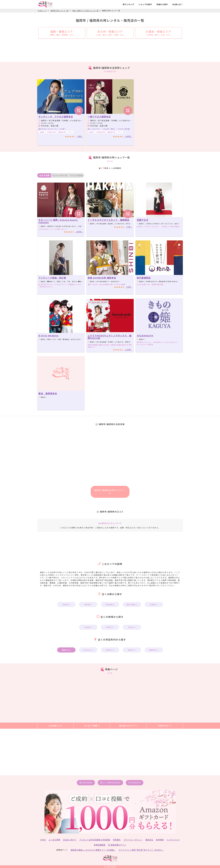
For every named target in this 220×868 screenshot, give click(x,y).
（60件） (128, 136)
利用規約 (117, 840)
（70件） (128, 349)
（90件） (79, 232)
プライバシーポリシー (133, 840)
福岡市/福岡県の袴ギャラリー (110, 491)
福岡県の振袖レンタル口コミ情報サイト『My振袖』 (93, 850)
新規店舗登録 (100, 845)
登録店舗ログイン (117, 845)
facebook (134, 783)
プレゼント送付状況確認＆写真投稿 (95, 840)
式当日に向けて (70, 840)
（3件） (129, 287)
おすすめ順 (44, 175)
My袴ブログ (165, 726)
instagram (86, 783)
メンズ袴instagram (110, 783)
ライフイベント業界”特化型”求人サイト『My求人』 (141, 850)
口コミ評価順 (76, 175)
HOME (43, 840)
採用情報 (160, 840)
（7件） (129, 227)
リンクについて (173, 840)
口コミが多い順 (60, 175)
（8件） (80, 136)
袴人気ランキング (128, 726)
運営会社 (149, 840)
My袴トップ (55, 726)
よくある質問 (54, 840)
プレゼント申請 (92, 726)
